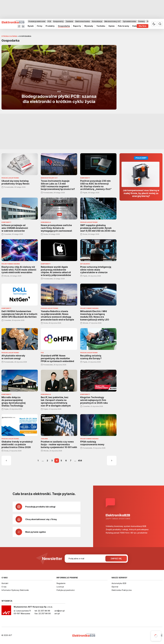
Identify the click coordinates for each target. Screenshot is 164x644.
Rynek (31, 26)
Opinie (112, 26)
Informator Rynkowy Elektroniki (15, 590)
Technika (101, 26)
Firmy (40, 26)
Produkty (50, 26)
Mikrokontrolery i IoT (113, 21)
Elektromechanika (83, 21)
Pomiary (142, 21)
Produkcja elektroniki (37, 21)
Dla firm (143, 26)
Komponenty (58, 21)
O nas (4, 587)
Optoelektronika (129, 21)
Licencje (60, 587)
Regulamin (61, 583)
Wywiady (89, 26)
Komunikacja (97, 21)
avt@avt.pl (60, 611)
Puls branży (124, 26)
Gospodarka (64, 26)
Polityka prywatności (66, 590)
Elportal (115, 587)
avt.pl (57, 613)
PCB (49, 21)
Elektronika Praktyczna (122, 590)
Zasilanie (69, 21)
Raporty (77, 26)
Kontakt (5, 583)
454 (80, 461)
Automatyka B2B (119, 583)
